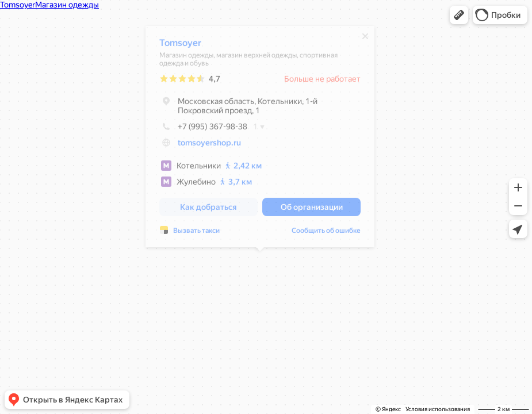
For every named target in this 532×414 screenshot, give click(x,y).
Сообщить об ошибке (326, 233)
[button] (459, 15)
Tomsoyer (180, 46)
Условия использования (438, 409)
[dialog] (260, 139)
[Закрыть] (365, 39)
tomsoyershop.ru (209, 145)
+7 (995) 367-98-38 (203, 129)
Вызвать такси (196, 233)
